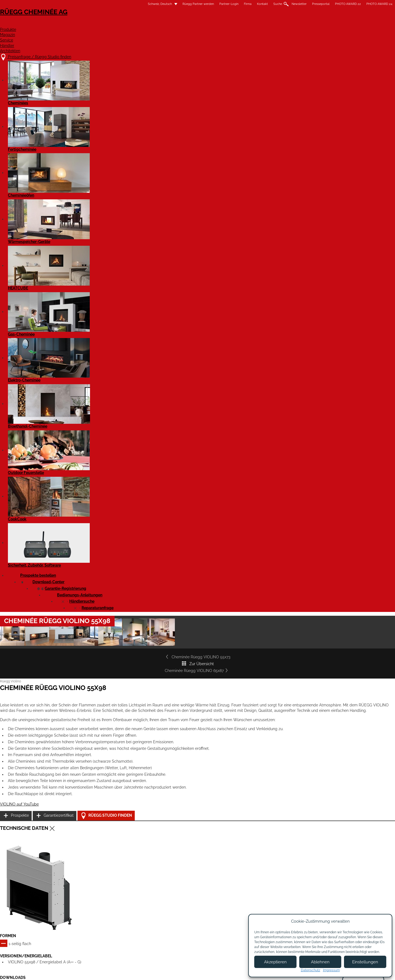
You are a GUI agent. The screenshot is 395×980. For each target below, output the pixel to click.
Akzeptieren (275, 962)
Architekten (310, 24)
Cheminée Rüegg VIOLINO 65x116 (196, 810)
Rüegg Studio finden (297, 405)
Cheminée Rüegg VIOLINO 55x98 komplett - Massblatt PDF (126, 520)
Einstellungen (365, 962)
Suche (208, 4)
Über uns (182, 905)
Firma (178, 4)
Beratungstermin (188, 926)
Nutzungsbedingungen (208, 971)
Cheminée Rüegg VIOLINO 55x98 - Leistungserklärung (123, 488)
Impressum (174, 971)
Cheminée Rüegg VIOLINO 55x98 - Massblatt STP (119, 557)
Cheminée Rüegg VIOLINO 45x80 (195, 699)
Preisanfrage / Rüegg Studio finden (115, 899)
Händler (274, 24)
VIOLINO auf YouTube (89, 408)
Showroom (183, 921)
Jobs (178, 910)
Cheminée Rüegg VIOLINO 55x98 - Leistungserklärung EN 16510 (130, 501)
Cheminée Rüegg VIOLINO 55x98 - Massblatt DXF (119, 538)
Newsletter (230, 4)
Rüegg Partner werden (129, 4)
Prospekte (284, 378)
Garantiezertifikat (290, 391)
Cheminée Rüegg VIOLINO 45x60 (108, 699)
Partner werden (235, 907)
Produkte (180, 24)
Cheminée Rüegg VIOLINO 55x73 (104, 216)
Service (243, 24)
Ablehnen (320, 962)
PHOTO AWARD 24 (310, 4)
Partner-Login (160, 4)
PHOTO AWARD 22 (279, 4)
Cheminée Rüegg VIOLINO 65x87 (291, 216)
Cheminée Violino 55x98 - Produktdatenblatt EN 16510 (122, 576)
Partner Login (235, 920)
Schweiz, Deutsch (87, 4)
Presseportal (252, 4)
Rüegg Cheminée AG (97, 20)
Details (82, 752)
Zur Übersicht (197, 216)
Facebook (322, 897)
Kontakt (193, 4)
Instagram (322, 907)
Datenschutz (311, 970)
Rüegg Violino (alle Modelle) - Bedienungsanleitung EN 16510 (127, 595)
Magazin (213, 24)
